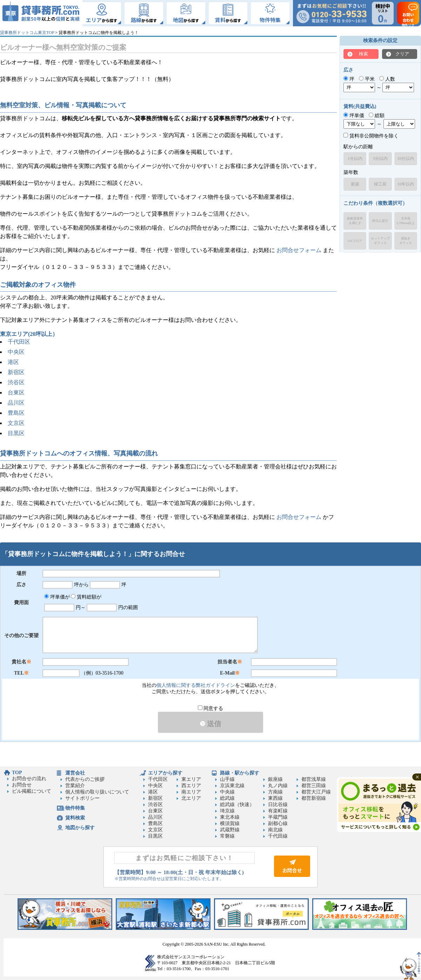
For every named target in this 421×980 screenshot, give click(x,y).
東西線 (275, 798)
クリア (402, 54)
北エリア (191, 798)
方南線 (275, 792)
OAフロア (355, 241)
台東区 (16, 393)
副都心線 (278, 823)
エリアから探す (165, 773)
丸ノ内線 (278, 786)
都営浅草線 (314, 779)
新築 (355, 184)
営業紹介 (75, 786)
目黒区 (16, 433)
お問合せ (22, 785)
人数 (387, 79)
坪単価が (57, 597)
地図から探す (80, 828)
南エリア (191, 792)
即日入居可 (380, 221)
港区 (13, 362)
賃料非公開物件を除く (371, 136)
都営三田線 (314, 786)
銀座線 (275, 779)
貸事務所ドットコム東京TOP (27, 33)
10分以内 (406, 158)
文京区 (16, 423)
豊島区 (16, 413)
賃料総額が (86, 597)
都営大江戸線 (316, 792)
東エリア (191, 779)
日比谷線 (278, 805)
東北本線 (230, 817)
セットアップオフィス (380, 241)
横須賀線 (230, 823)
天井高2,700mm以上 (406, 221)
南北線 (275, 830)
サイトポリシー (82, 798)
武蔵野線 (230, 830)
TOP (17, 773)
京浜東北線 (232, 786)
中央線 (227, 792)
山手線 (227, 779)
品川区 (16, 403)
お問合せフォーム (299, 250)
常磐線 (227, 836)
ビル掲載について (32, 791)
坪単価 (354, 116)
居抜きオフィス (406, 241)
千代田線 (278, 836)
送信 (210, 724)
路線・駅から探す (240, 773)
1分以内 (355, 158)
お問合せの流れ (29, 779)
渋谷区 (16, 382)
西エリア (191, 786)
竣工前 (380, 184)
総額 (377, 116)
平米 (367, 79)
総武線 (227, 798)
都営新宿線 (314, 798)
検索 (363, 54)
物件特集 (75, 808)
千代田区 (19, 342)
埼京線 (227, 811)
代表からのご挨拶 (85, 779)
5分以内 (380, 158)
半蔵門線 (278, 817)
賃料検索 (75, 818)
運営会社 (75, 773)
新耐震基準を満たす (355, 221)
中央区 (16, 352)
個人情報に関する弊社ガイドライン (196, 685)
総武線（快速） (237, 805)
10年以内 (406, 184)
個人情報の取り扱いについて (97, 792)
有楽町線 (278, 811)
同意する (211, 708)
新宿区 (16, 372)
